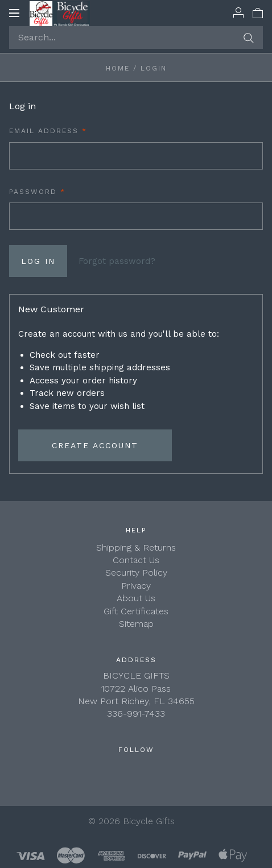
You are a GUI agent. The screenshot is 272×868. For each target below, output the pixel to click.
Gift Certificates (136, 611)
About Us (136, 598)
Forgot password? (117, 261)
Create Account (95, 445)
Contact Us (136, 560)
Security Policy (136, 573)
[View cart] (258, 13)
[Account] (238, 13)
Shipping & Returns (136, 547)
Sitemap (136, 624)
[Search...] (136, 38)
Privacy (136, 586)
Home (118, 68)
